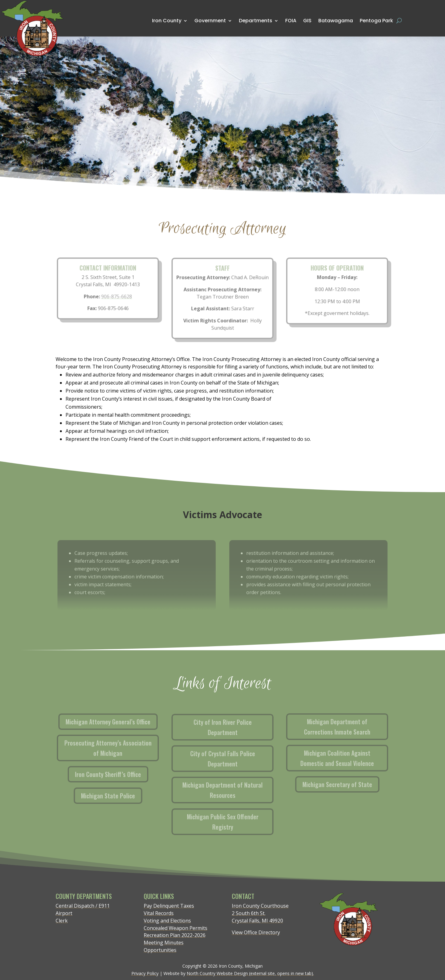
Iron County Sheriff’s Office (108, 774)
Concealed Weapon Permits (176, 928)
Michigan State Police (112, 794)
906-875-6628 (116, 296)
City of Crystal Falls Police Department (231, 759)
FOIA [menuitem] (291, 21)
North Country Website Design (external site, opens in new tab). (250, 973)
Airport (64, 913)
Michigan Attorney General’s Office (111, 722)
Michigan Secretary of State (341, 783)
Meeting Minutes (164, 943)
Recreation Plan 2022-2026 (175, 935)
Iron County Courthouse (260, 906)
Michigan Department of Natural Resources (228, 790)
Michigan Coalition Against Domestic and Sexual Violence (344, 758)
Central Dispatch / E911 (83, 906)
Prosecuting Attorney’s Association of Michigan (111, 748)
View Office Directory (256, 932)
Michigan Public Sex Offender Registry (230, 821)
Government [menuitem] (210, 21)
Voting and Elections (167, 921)
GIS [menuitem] (307, 20)
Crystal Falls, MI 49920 (257, 921)
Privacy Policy (145, 973)
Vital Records (159, 913)
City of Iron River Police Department (233, 728)
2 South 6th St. (249, 913)
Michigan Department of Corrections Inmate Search (346, 727)
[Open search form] (399, 21)
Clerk (62, 921)
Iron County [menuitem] (167, 21)
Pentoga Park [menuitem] (376, 21)
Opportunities (160, 950)
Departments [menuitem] (256, 21)
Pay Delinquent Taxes (169, 906)
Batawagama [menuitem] (336, 20)
